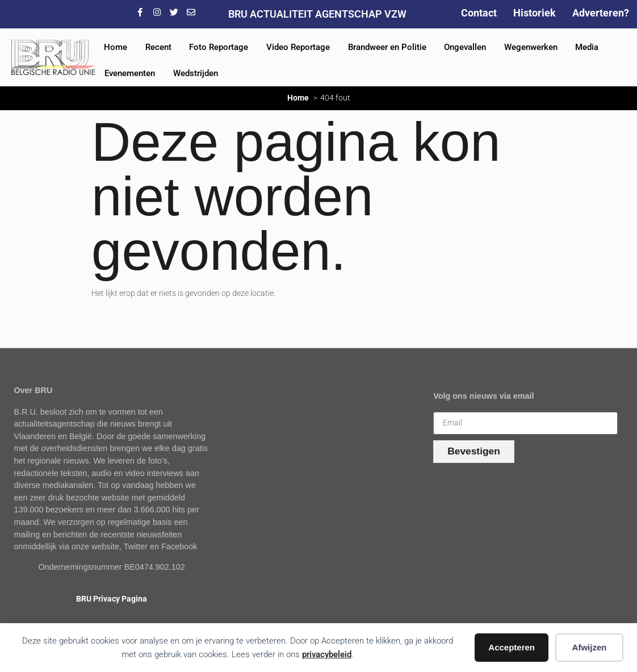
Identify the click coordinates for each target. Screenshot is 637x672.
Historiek (535, 13)
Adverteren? (601, 13)
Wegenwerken (531, 47)
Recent (158, 47)
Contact (479, 13)
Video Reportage (298, 47)
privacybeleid (327, 654)
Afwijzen (590, 647)
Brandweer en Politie (387, 47)
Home (116, 47)
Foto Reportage (219, 47)
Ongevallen (465, 47)
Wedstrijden (196, 73)
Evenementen (130, 73)
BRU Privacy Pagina (112, 599)
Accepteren (512, 647)
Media (587, 47)
